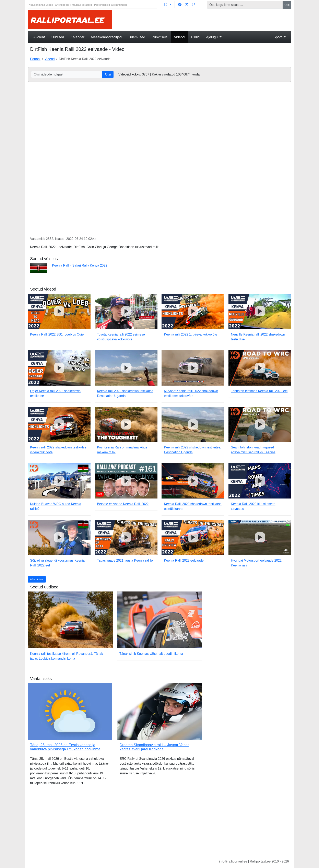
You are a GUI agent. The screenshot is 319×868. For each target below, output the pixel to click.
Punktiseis (160, 37)
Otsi (287, 5)
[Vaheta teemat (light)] (167, 4)
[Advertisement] (204, 20)
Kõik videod (37, 579)
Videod (179, 37)
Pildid (196, 37)
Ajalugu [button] (212, 37)
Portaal (35, 59)
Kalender (78, 37)
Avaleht (39, 37)
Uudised (58, 37)
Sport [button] (278, 37)
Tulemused (137, 37)
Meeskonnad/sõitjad (106, 37)
